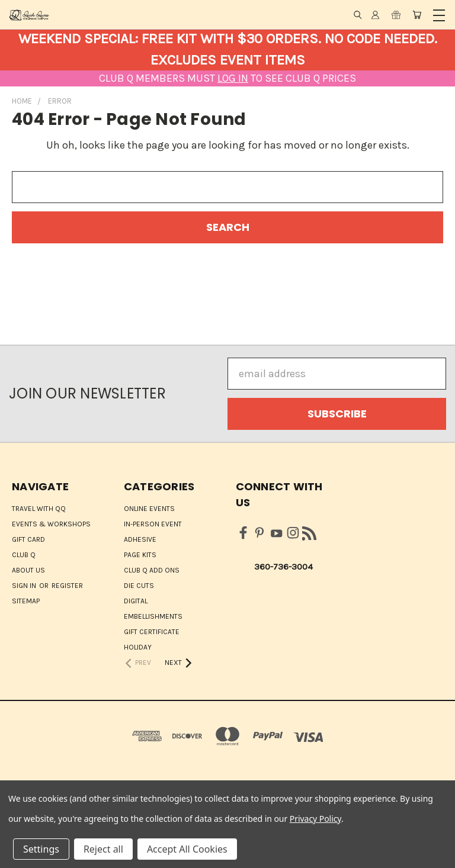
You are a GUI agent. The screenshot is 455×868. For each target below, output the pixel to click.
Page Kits (140, 555)
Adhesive (140, 539)
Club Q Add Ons (152, 570)
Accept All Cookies (187, 849)
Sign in (25, 586)
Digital (136, 601)
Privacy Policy (315, 819)
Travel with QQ (39, 509)
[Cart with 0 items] (417, 15)
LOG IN (233, 78)
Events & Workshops (51, 524)
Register (67, 586)
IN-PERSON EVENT (153, 524)
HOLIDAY (138, 647)
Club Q (24, 555)
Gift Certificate (152, 632)
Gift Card (28, 539)
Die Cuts (139, 586)
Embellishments (153, 616)
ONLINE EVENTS (149, 509)
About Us (28, 570)
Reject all (103, 849)
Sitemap (26, 601)
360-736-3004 (283, 567)
